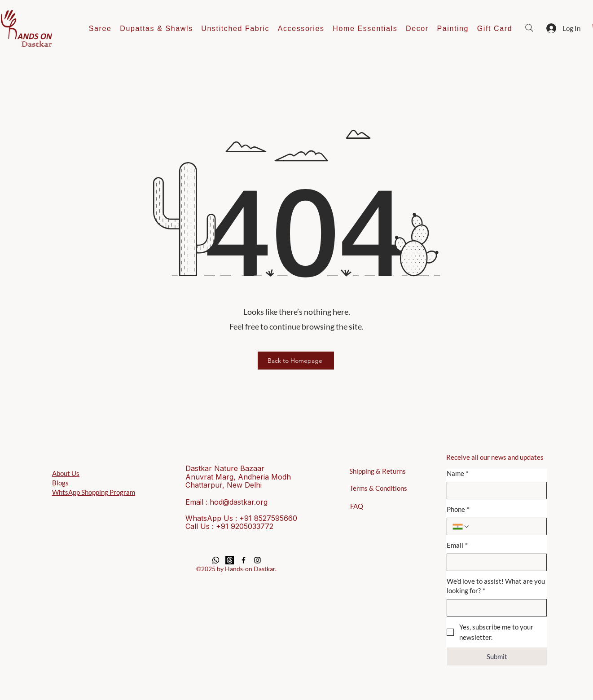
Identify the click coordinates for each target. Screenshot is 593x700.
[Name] (494, 491)
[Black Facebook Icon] (244, 560)
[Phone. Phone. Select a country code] (461, 527)
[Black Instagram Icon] (257, 560)
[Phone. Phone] (506, 526)
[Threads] (230, 560)
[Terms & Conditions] (380, 488)
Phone (458, 509)
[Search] (529, 28)
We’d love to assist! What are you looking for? (496, 586)
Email (457, 545)
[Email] (494, 562)
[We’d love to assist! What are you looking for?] (494, 608)
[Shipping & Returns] (380, 471)
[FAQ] (357, 506)
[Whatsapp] (216, 560)
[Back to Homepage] (296, 361)
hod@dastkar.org (239, 502)
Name (458, 473)
